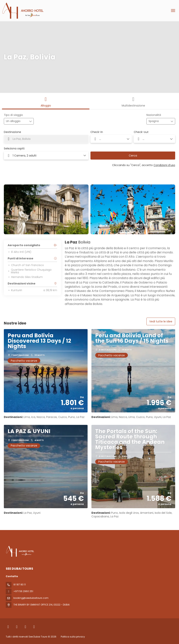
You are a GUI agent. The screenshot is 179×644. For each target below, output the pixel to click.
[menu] (173, 11)
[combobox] (158, 121)
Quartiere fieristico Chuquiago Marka (30, 271)
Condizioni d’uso (164, 165)
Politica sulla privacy (73, 637)
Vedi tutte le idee (161, 321)
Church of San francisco (26, 265)
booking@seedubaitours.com (31, 598)
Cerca (133, 156)
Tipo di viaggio (13, 115)
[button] (11, 209)
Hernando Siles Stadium (25, 277)
